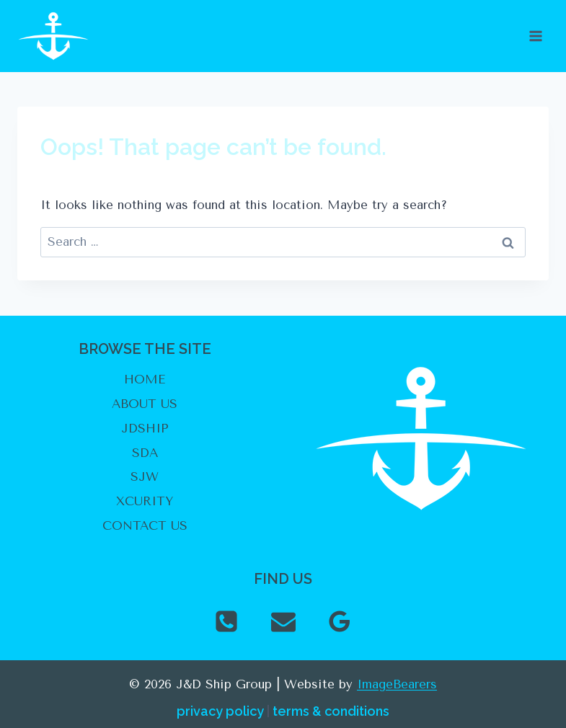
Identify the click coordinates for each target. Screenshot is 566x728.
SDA (145, 453)
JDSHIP (145, 428)
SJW (145, 476)
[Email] (283, 621)
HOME (145, 379)
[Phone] (226, 621)
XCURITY (145, 501)
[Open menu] (535, 36)
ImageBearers (397, 684)
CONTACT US (145, 525)
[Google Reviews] (340, 621)
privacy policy (220, 711)
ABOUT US (145, 404)
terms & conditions (331, 711)
